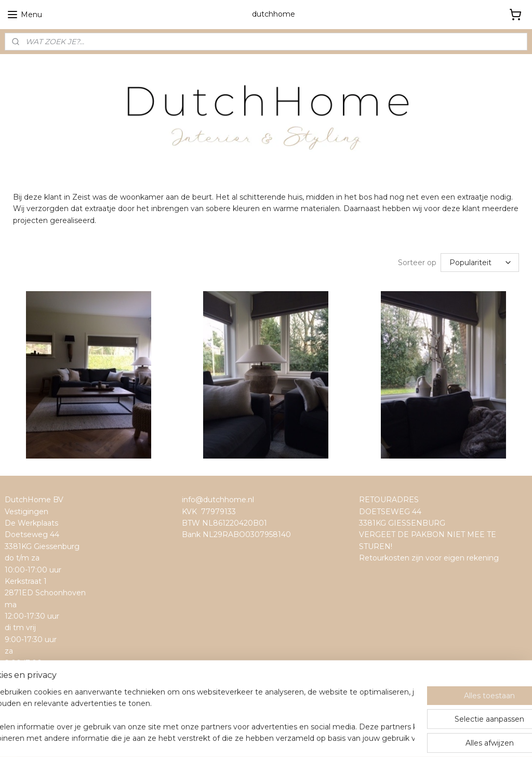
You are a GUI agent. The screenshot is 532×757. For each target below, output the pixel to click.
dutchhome (30, 684)
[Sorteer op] (480, 263)
